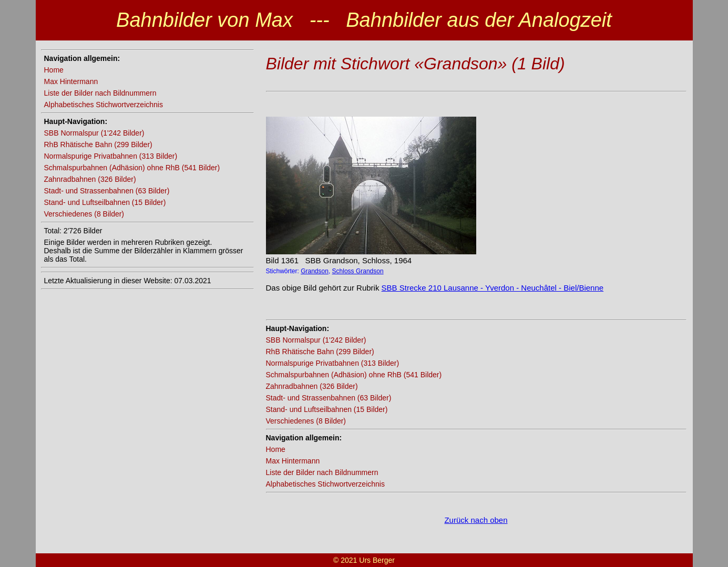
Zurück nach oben (476, 520)
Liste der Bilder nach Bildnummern (100, 93)
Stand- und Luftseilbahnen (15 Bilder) (105, 202)
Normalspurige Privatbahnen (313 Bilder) (111, 156)
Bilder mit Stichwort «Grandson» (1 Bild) (416, 64)
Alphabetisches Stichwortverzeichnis (104, 105)
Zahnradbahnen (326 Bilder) (90, 179)
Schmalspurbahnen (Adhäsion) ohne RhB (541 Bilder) (132, 168)
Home (54, 70)
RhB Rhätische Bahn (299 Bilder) (98, 145)
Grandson (315, 271)
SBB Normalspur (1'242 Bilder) (94, 133)
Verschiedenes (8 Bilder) (84, 214)
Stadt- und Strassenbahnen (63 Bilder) (107, 191)
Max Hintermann (71, 81)
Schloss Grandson (358, 271)
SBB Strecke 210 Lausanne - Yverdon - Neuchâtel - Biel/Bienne (493, 288)
